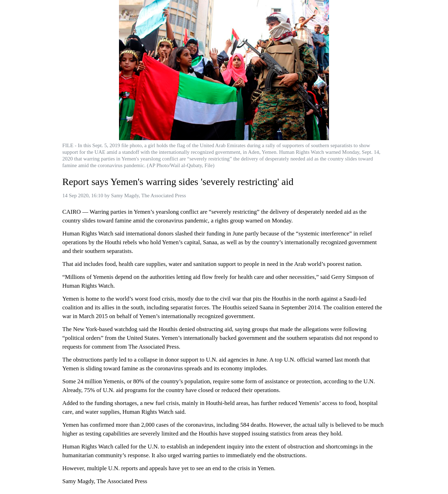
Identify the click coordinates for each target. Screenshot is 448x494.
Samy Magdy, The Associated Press (148, 195)
